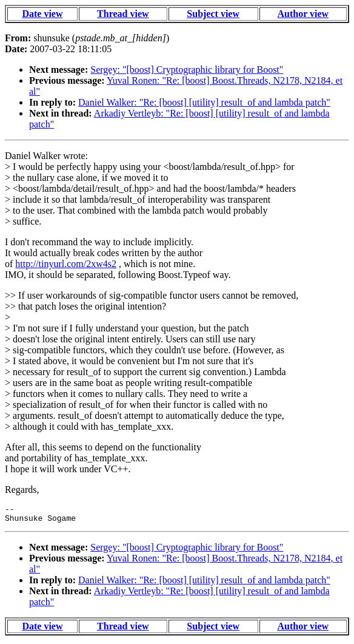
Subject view (213, 14)
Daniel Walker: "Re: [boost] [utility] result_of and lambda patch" (204, 102)
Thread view (123, 14)
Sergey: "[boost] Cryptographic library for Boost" (187, 69)
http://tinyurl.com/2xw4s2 (66, 264)
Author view (303, 14)
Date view (42, 14)
